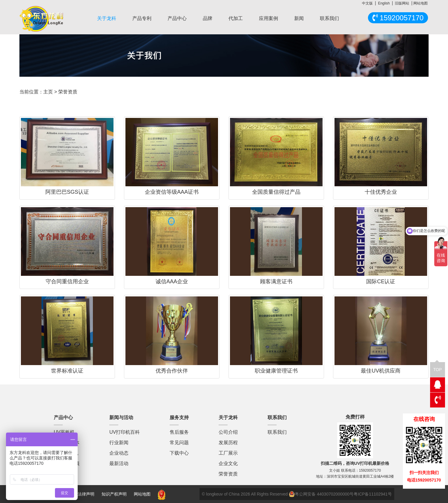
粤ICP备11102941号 (373, 494)
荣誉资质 (228, 474)
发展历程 (228, 443)
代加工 (236, 18)
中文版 (367, 3)
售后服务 (179, 432)
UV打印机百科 (125, 432)
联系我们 (329, 18)
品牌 (208, 18)
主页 (48, 92)
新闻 (299, 18)
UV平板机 (64, 432)
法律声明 (87, 494)
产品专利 (142, 18)
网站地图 (421, 3)
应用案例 (269, 18)
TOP (438, 367)
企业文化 (228, 463)
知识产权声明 (114, 494)
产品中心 (177, 18)
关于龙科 (107, 18)
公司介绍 (228, 432)
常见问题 (179, 443)
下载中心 (179, 453)
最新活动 (119, 463)
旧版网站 (402, 3)
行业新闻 (119, 443)
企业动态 (119, 453)
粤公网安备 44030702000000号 (321, 494)
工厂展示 (228, 453)
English (384, 3)
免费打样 (355, 417)
